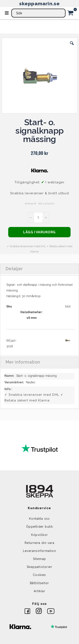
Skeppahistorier (39, 567)
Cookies (39, 575)
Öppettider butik (39, 527)
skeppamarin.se (40, 3)
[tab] (39, 269)
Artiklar (39, 591)
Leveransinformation (40, 551)
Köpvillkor (40, 535)
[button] (72, 46)
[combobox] (38, 13)
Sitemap (40, 559)
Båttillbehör (39, 583)
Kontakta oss (39, 519)
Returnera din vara (39, 543)
